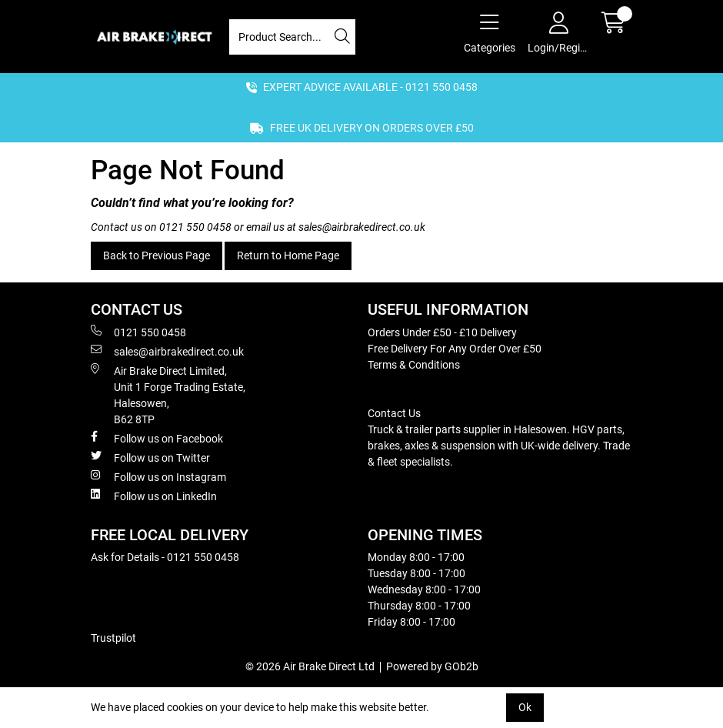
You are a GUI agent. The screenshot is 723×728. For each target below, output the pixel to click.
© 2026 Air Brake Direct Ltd (310, 666)
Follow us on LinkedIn (154, 496)
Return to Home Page (288, 255)
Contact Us (394, 413)
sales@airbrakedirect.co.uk (362, 227)
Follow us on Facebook (157, 438)
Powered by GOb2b (432, 666)
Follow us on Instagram (158, 476)
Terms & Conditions (414, 365)
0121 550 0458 (195, 227)
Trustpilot (113, 638)
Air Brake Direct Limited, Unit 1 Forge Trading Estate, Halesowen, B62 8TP (168, 394)
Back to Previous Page (157, 255)
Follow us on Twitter (150, 457)
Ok (525, 707)
